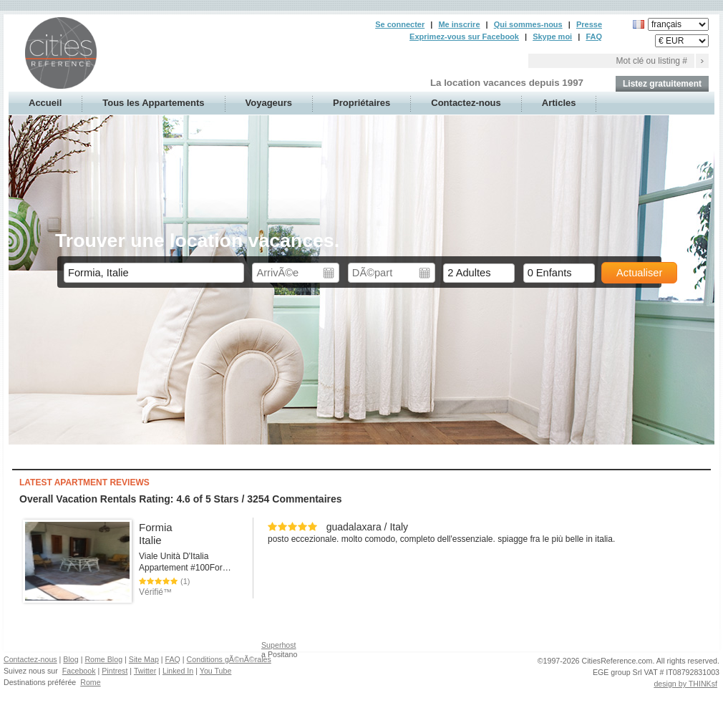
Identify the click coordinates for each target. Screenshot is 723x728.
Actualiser (639, 273)
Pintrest (115, 671)
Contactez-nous (466, 103)
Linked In (178, 671)
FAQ (594, 37)
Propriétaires (361, 103)
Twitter (145, 671)
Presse (589, 24)
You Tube (216, 671)
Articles (559, 103)
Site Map (144, 659)
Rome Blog (103, 659)
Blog (71, 659)
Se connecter (400, 24)
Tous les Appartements (153, 103)
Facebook (79, 671)
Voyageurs (269, 103)
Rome (90, 682)
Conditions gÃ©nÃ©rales (229, 659)
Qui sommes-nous (528, 24)
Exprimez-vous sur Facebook (464, 37)
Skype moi (552, 37)
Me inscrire (459, 24)
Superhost (279, 645)
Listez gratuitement (662, 84)
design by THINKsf (685, 684)
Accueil (45, 103)
